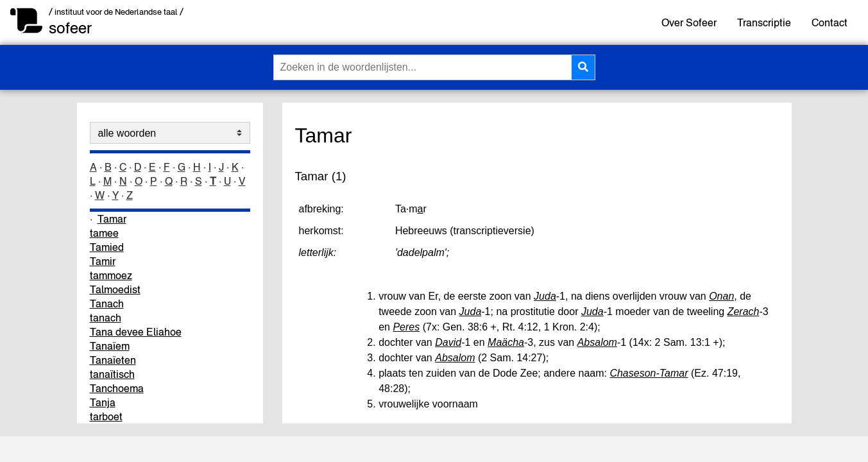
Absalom (597, 342)
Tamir (103, 261)
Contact (830, 22)
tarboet (106, 416)
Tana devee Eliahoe (136, 332)
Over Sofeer (689, 22)
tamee (104, 233)
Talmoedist (115, 289)
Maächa (506, 342)
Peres (406, 327)
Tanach (107, 304)
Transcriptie (764, 22)
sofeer (70, 28)
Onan (721, 296)
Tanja (103, 402)
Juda (545, 296)
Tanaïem (110, 346)
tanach (106, 318)
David (448, 342)
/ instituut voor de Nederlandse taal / (116, 12)
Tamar (112, 219)
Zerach (744, 312)
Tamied (107, 247)
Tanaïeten (113, 360)
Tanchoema (117, 388)
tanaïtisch (112, 374)
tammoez (111, 275)
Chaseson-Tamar (649, 373)
